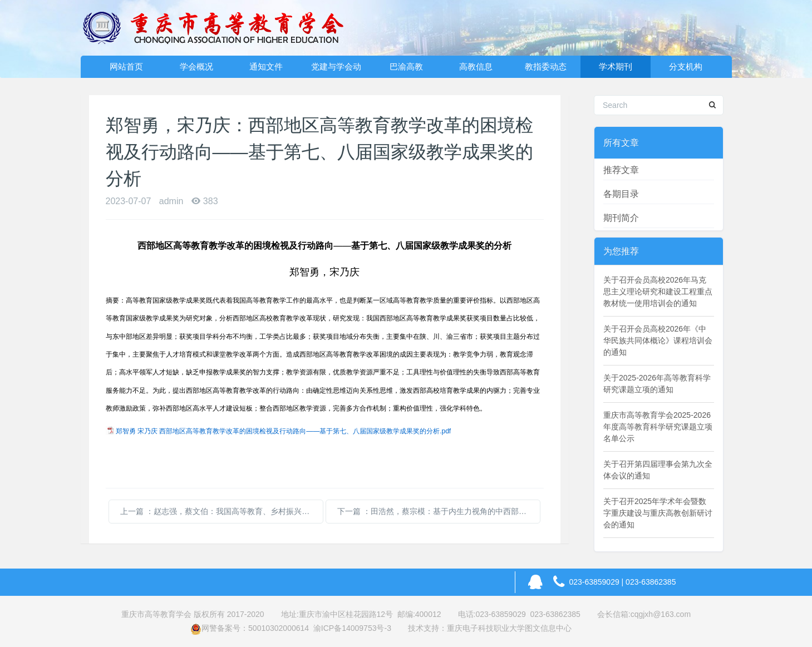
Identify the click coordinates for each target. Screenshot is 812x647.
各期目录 (621, 194)
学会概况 (196, 66)
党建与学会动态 (336, 70)
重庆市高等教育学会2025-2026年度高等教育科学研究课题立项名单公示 (658, 427)
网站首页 (126, 66)
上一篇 (222, 511)
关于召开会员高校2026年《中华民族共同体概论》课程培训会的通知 (658, 340)
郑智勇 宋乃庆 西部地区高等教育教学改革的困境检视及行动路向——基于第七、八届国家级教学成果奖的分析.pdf (284, 431)
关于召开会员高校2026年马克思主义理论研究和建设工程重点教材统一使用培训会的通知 (658, 292)
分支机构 (686, 66)
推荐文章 (621, 170)
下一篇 (439, 511)
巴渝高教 (406, 66)
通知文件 (266, 66)
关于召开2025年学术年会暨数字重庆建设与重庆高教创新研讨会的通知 (658, 513)
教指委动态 (546, 66)
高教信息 (476, 66)
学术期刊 (616, 66)
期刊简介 (621, 218)
